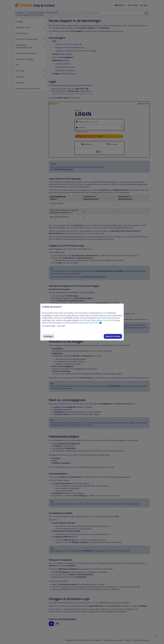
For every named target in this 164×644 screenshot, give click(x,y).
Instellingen (48, 336)
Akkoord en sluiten (113, 336)
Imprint (61, 326)
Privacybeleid (48, 326)
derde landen (95, 323)
